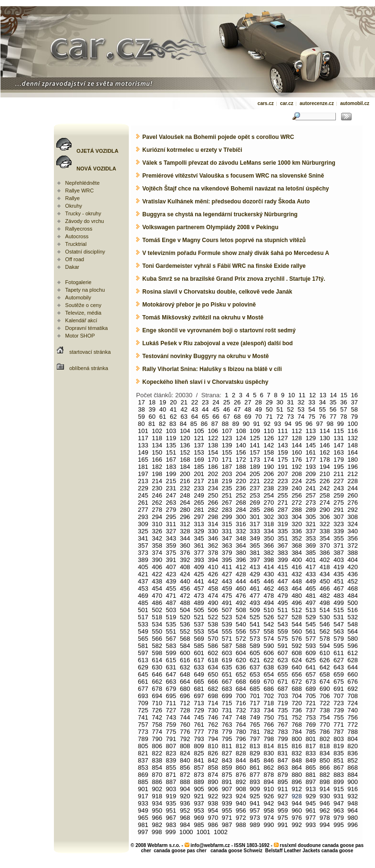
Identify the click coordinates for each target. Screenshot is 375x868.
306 (325, 517)
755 (339, 717)
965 (143, 818)
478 (269, 596)
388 (353, 553)
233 (199, 488)
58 (354, 409)
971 (227, 818)
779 (227, 732)
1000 (186, 832)
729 (199, 710)
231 (171, 488)
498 (325, 603)
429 (255, 574)
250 (213, 495)
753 (311, 717)
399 (283, 560)
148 (353, 445)
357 (143, 545)
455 (171, 588)
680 (185, 689)
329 (199, 531)
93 (278, 424)
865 (311, 767)
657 (311, 674)
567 (171, 639)
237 (255, 488)
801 (311, 739)
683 (227, 689)
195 (339, 467)
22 (195, 402)
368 (297, 545)
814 (269, 746)
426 (213, 574)
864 (297, 767)
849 (311, 760)
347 (227, 538)
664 (185, 682)
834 (325, 753)
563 (339, 631)
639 (283, 667)
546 (325, 624)
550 (157, 631)
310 (157, 524)
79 (354, 417)
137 (199, 445)
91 (257, 424)
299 (227, 517)
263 (171, 503)
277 (143, 510)
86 (204, 424)
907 (227, 789)
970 (213, 818)
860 (241, 767)
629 (143, 667)
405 (143, 567)
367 (283, 545)
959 (283, 810)
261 (143, 503)
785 (311, 732)
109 (255, 431)
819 (339, 746)
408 (185, 567)
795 (227, 739)
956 (241, 810)
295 (171, 517)
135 (171, 445)
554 (213, 631)
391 (171, 560)
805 (143, 746)
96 (309, 424)
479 (283, 596)
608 (297, 653)
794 (213, 739)
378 (213, 553)
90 (246, 424)
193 (311, 467)
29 (269, 402)
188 (241, 467)
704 (297, 696)
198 (157, 474)
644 (353, 667)
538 (213, 624)
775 (171, 732)
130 (325, 438)
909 (255, 789)
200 (185, 474)
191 (283, 467)
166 (157, 460)
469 (143, 596)
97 (319, 424)
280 (185, 510)
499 (339, 603)
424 (185, 574)
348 (241, 538)
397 (255, 560)
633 (199, 667)
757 (143, 725)
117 (143, 438)
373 (143, 553)
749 (255, 717)
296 (185, 517)
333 (255, 531)
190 (269, 467)
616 (185, 660)
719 (283, 703)
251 (227, 495)
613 (143, 660)
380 (241, 553)
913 (311, 789)
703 (283, 696)
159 (283, 452)
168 (185, 460)
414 (269, 567)
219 (227, 481)
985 (199, 825)
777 (199, 732)
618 (213, 660)
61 (163, 417)
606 (269, 653)
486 (157, 603)
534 (157, 624)
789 (143, 739)
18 (152, 402)
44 (205, 409)
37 (354, 402)
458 (213, 588)
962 (325, 810)
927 (283, 796)
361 (199, 545)
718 (269, 703)
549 (143, 631)
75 (312, 417)
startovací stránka (90, 352)
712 (185, 703)
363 (227, 545)
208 (297, 474)
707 (339, 696)
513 (311, 610)
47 (237, 409)
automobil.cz (355, 103)
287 (283, 510)
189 (255, 467)
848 (297, 760)
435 (339, 574)
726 (157, 710)
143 (283, 445)
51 (280, 409)
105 (199, 431)
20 (173, 402)
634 (213, 667)
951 (171, 810)
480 (297, 596)
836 (353, 753)
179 (339, 460)
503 (171, 610)
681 (199, 689)
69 (248, 417)
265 (199, 503)
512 (297, 610)
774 (157, 732)
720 (297, 703)
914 (325, 789)
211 (339, 474)
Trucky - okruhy (83, 213)
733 (255, 710)
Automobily (78, 297)
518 (157, 617)
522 (213, 617)
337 (311, 531)
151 (171, 452)
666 (213, 682)
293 (143, 517)
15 (344, 395)
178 (325, 460)
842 (213, 760)
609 (311, 653)
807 (171, 746)
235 (227, 488)
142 (269, 445)
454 (157, 588)
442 (213, 581)
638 (269, 667)
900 (353, 782)
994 (325, 825)
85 (194, 424)
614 (157, 660)
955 (227, 810)
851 (339, 760)
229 (143, 488)
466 (325, 588)
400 (297, 560)
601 (199, 653)
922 (213, 796)
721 (311, 703)
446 (269, 581)
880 (297, 775)
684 (241, 689)
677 (143, 689)
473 (199, 596)
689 (311, 689)
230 (157, 488)
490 (213, 603)
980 (353, 818)
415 (283, 567)
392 (185, 560)
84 (183, 424)
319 (283, 524)
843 (227, 760)
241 (311, 488)
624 (297, 660)
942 (269, 803)
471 (171, 596)
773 (143, 732)
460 (241, 588)
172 (241, 460)
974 (269, 818)
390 (157, 560)
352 (297, 538)
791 (171, 739)
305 (311, 517)
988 (241, 825)
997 (143, 832)
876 (241, 775)
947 (339, 803)
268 (241, 503)
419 (339, 567)
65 (205, 417)
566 (157, 639)
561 (311, 631)
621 (255, 660)
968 (185, 818)
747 (227, 717)
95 (299, 424)
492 (241, 603)
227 (339, 481)
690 (325, 689)
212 (353, 474)
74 (301, 417)
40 (163, 409)
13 (323, 395)
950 (157, 810)
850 (325, 760)
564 (353, 631)
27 (248, 402)
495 (283, 603)
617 (199, 660)
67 (227, 417)
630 (157, 667)
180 (353, 460)
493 (255, 603)
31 (291, 402)
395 (227, 560)
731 (227, 710)
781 (255, 732)
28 (259, 402)
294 (157, 517)
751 (283, 717)
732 (241, 710)
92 (267, 424)
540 (241, 624)
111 (283, 431)
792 (185, 739)
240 (297, 488)
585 (199, 646)
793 (199, 739)
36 (344, 402)
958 (269, 810)
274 (325, 503)
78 (344, 417)
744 (185, 717)
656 (297, 674)
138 (213, 445)
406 (157, 567)
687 (283, 689)
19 (163, 402)
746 (213, 717)
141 (255, 445)
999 (171, 832)
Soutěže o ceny (83, 305)
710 (157, 703)
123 (227, 438)
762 (213, 725)
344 (185, 538)
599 (171, 653)
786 (325, 732)
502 (157, 610)
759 (171, 725)
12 (312, 395)
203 (227, 474)
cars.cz (266, 103)
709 (143, 703)
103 (171, 431)
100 (353, 424)
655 (283, 674)
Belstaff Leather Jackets (293, 851)
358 (157, 545)
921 (199, 796)
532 (353, 617)
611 (339, 653)
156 (241, 452)
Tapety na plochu (85, 290)
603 (227, 653)
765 (255, 725)
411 (227, 567)
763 (227, 725)
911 (283, 789)
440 (185, 581)
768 (297, 725)
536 (185, 624)
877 (255, 775)
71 (269, 417)
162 (325, 452)
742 (157, 717)
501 (143, 610)
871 (171, 775)
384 (297, 553)
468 (353, 588)
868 (353, 767)
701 (255, 696)
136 (185, 445)
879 (283, 775)
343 (171, 538)
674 (325, 682)
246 (157, 495)
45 (216, 409)
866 (325, 767)
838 (157, 760)
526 (269, 617)
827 (227, 753)
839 (171, 760)
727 (171, 710)
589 (255, 646)
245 (143, 495)
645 (143, 674)
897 (311, 782)
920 (185, 796)
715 (227, 703)
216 (185, 481)
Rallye (73, 198)
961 (311, 810)
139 (227, 445)
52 (291, 409)
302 (269, 517)
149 (143, 452)
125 (255, 438)
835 (339, 753)
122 (213, 438)
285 (255, 510)
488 (185, 603)
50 (269, 409)
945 (311, 803)
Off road (75, 259)
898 (325, 782)
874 (213, 775)
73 (291, 417)
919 (171, 796)
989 (255, 825)
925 (255, 796)
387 (339, 553)
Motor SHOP (80, 336)
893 (255, 782)
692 (353, 689)
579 (339, 639)
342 (157, 538)
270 (269, 503)
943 (283, 803)
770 (325, 725)
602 (213, 653)
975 (283, 818)
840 (185, 760)
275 (339, 503)
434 (325, 574)
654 (269, 674)
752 (297, 717)
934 (157, 803)
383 (283, 553)
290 (325, 510)
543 (283, 624)
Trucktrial (76, 244)
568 (185, 639)
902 (157, 789)
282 (213, 510)
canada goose (338, 851)
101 (143, 431)
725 (143, 710)
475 (227, 596)
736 (297, 710)
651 (227, 674)
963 (339, 810)
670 (269, 682)
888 (185, 782)
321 (311, 524)
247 (171, 495)
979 (339, 818)
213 (143, 481)
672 (297, 682)
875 (227, 775)
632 (185, 667)
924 (241, 796)
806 (157, 746)
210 (325, 474)
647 (171, 674)
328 (185, 531)
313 (199, 524)
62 (173, 417)
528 (297, 617)
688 (297, 689)
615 (171, 660)
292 (353, 510)
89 (236, 424)
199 (171, 474)
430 (269, 574)
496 (297, 603)
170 (213, 460)
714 (213, 703)
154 (213, 452)
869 (143, 775)
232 (185, 488)
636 (241, 667)
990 (269, 825)
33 (312, 402)
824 (185, 753)
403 (339, 560)
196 (353, 467)
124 (241, 438)
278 (157, 510)
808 (185, 746)
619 (227, 660)
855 (171, 767)
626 (325, 660)
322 (325, 524)
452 (353, 581)
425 (199, 574)
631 (171, 667)
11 (302, 395)
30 (280, 402)
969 (199, 818)
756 (353, 717)
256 (297, 495)
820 (353, 746)
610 (325, 653)
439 (171, 581)
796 (241, 739)
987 (227, 825)
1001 (203, 832)
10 (292, 395)
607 (283, 653)
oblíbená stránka (89, 368)
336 (297, 531)
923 (227, 796)
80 (141, 424)
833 (311, 753)
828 (241, 753)
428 (241, 574)
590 (269, 646)
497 (311, 603)
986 (213, 825)
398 (269, 560)
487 (171, 603)
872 (185, 775)
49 (259, 409)
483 (339, 596)
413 (255, 567)
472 (185, 596)
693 (143, 696)
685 (255, 689)
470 (157, 596)
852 (353, 760)
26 (237, 402)
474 (213, 596)
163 (339, 452)
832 (297, 753)
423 (171, 574)
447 (283, 581)
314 (213, 524)
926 (269, 796)
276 (353, 503)
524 (241, 617)
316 (241, 524)
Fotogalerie (78, 282)
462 (269, 588)
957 (255, 810)
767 (283, 725)
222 (269, 481)
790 (157, 739)
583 (171, 646)
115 (339, 431)
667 (227, 682)
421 (143, 574)
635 (227, 667)
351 (283, 538)
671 (283, 682)
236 (241, 488)
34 (322, 402)
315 (227, 524)
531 (339, 617)
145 (311, 445)
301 (255, 517)
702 (269, 696)
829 (255, 753)
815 (283, 746)
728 (185, 710)
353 (311, 538)
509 (255, 610)
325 (143, 531)
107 (227, 431)
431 (283, 574)
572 (241, 639)
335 (283, 531)
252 (241, 495)
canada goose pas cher (180, 851)
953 (199, 810)
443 (227, 581)
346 (213, 538)
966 (157, 818)
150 (157, 452)
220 (241, 481)
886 (157, 782)
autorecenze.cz (317, 103)
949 (143, 810)
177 (311, 460)
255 (283, 495)
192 (297, 467)
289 (311, 510)
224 (297, 481)
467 (339, 588)
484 (353, 596)
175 (283, 460)
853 (143, 767)
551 (171, 631)
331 (227, 531)
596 (353, 646)
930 (325, 796)
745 (199, 717)
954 (213, 810)
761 (199, 725)
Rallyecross (79, 229)
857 (199, 767)
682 (213, 689)
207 (283, 474)
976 (297, 818)
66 (216, 417)
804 (353, 739)
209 (311, 474)
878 (269, 775)
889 (199, 782)
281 (199, 510)
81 (152, 424)
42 (184, 409)
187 (227, 467)
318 (269, 524)
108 (241, 431)
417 (311, 567)
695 (171, 696)
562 (325, 631)
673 (311, 682)
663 (171, 682)
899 (339, 782)
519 (171, 617)
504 (185, 610)
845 (255, 760)
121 (199, 438)
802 (325, 739)
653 (255, 674)
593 (311, 646)
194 (325, 467)
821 (143, 753)
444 (241, 581)
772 (353, 725)
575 (283, 639)
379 (227, 553)
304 (297, 517)
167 (171, 460)
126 (269, 438)
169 (199, 460)
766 (269, 725)
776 (185, 732)
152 (185, 452)
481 (311, 596)
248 (185, 495)
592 (297, 646)
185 (199, 467)
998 (157, 832)
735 (283, 710)
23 (205, 402)
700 (241, 696)
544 (297, 624)
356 (353, 538)
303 (283, 517)
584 (185, 646)
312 (185, 524)
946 (325, 803)
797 (255, 739)
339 (339, 531)
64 (195, 417)
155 (227, 452)
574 (269, 639)
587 (227, 646)
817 (311, 746)
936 (185, 803)
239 (283, 488)
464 (297, 588)
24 (216, 402)
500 (353, 603)
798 (269, 739)
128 (297, 438)
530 (325, 617)
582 (157, 646)
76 (322, 417)
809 (199, 746)
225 (311, 481)
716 (241, 703)
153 (199, 452)
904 (185, 789)
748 (241, 717)
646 (157, 674)
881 (311, 775)
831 (283, 753)
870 (157, 775)
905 (199, 789)
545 (311, 624)
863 (283, 767)
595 (339, 646)
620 (241, 660)
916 (353, 789)
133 (143, 445)
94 (288, 424)
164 (353, 452)
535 (171, 624)
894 (269, 782)
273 (311, 503)
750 (269, 717)
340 (353, 531)
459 (227, 588)
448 (297, 581)
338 (325, 531)
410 (213, 567)
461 (255, 588)
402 (325, 560)
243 (339, 488)
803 (339, 739)
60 (152, 417)
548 (353, 624)
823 (171, 753)
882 (325, 775)
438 (157, 581)
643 (339, 667)
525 (255, 617)
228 (353, 481)
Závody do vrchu (85, 221)
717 (255, 703)
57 (344, 409)
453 (143, 588)
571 (227, 639)
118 (157, 438)
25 (227, 402)
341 (143, 538)
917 (143, 796)
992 (297, 825)
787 (339, 732)
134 (157, 445)
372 (353, 545)
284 (241, 510)
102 (157, 431)
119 (171, 438)
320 (297, 524)
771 (339, 725)
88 (225, 424)
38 (141, 409)
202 (213, 474)
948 (353, 803)
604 (241, 653)
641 (311, 667)
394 (213, 560)
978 (325, 818)
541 (255, 624)
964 (353, 810)
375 (171, 553)
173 (255, 460)
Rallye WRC (80, 191)
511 (283, 610)
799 (283, 739)
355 (339, 538)
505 (199, 610)
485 (143, 603)
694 (157, 696)
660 (353, 674)
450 (325, 581)
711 (171, 703)
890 (213, 782)
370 (325, 545)
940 (241, 803)
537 (199, 624)
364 (241, 545)
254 (269, 495)
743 (171, 717)
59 (141, 417)
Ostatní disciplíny (85, 252)
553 (199, 631)
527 (283, 617)
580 (353, 639)
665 (199, 682)
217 (199, 481)
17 (141, 402)
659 (339, 674)
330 (213, 531)
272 (297, 503)
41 (173, 409)
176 (297, 460)
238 (269, 488)
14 (333, 395)
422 (157, 574)
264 (185, 503)
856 (185, 767)
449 (311, 581)
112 (297, 431)
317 (255, 524)
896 (297, 782)
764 (241, 725)
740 (353, 710)
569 (199, 639)
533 (143, 624)
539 (227, 624)
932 (353, 796)
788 (353, 732)
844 (241, 760)
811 (227, 746)
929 (311, 796)
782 (269, 732)
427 (227, 574)
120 (185, 438)
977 (311, 818)
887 (171, 782)
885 (143, 782)
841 (199, 760)
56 (333, 409)
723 (339, 703)
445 (255, 581)
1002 (221, 832)
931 (339, 796)
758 (157, 725)
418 (325, 567)
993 (311, 825)
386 (325, 553)
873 (199, 775)
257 (311, 495)
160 (297, 452)
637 (255, 667)
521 (199, 617)
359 (171, 545)
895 (283, 782)
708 (353, 696)
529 (311, 617)
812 (241, 746)
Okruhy (74, 206)
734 (269, 710)
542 (269, 624)
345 (199, 538)
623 (283, 660)
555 (227, 631)
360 (185, 545)
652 (241, 674)
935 (171, 803)
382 (269, 553)
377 (199, 553)
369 (311, 545)
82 (162, 424)
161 (311, 452)
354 (325, 538)
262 (157, 503)
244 (353, 488)
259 (339, 495)
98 (330, 424)
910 (269, 789)
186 (213, 467)
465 (311, 588)
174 (269, 460)
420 (353, 567)
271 (283, 503)
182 (157, 467)
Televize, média (83, 313)
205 (255, 474)
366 (269, 545)
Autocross (77, 236)
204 (241, 474)
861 (255, 767)
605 (255, 653)
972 (241, 818)
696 (185, 696)
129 (311, 438)
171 (227, 460)
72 (280, 417)
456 (185, 588)
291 (339, 510)
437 (143, 581)
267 (227, 503)
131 (339, 438)
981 (143, 825)
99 (340, 424)
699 (227, 696)
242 (325, 488)
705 (311, 696)
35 (333, 402)
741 (143, 717)
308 (353, 517)
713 (199, 703)
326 (157, 531)
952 (185, 810)
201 (199, 474)
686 (269, 689)
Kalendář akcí (81, 320)
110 (269, 431)
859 (227, 767)
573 (255, 639)
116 (353, 431)
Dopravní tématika (87, 328)
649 (199, 674)
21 (184, 402)
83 (173, 424)
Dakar (72, 267)
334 (269, 531)
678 (157, 689)
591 (283, 646)
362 (213, 545)
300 (241, 517)
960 (297, 810)
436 (353, 574)
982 (157, 825)
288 (297, 510)
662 (157, 682)
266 (213, 503)
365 (255, 545)
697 (199, 696)
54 (312, 409)
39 (152, 409)
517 (143, 617)
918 (157, 796)
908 (241, 789)
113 (311, 431)
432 (297, 574)
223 (283, 481)
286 (269, 510)
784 (297, 732)
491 (227, 603)
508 (241, 610)
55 (322, 409)
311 (171, 524)
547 (339, 624)
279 (171, 510)
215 (171, 481)
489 (199, 603)
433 (311, 574)
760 (185, 725)
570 (213, 639)
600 (185, 653)
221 (255, 481)
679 (171, 689)
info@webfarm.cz (210, 845)
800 (297, 739)
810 (213, 746)
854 (157, 767)
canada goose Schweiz (236, 851)
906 (213, 789)
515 (339, 610)
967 (171, 818)
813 (255, 746)
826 (213, 753)
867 (339, 767)
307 (339, 517)
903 (171, 789)
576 (297, 639)
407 (171, 567)
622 (269, 660)
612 (353, 653)
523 (227, 617)
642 (325, 667)
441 (199, 581)
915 (339, 789)
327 (171, 531)
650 (213, 674)
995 (339, 825)
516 (353, 610)
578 (325, 639)
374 (157, 553)
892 (241, 782)
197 (143, 474)
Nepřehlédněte (83, 183)
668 (241, 682)
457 (199, 588)
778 (213, 732)
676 (353, 682)
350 (269, 538)
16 (354, 395)
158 (269, 452)
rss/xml (288, 845)
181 (143, 467)
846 (269, 760)
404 (353, 560)
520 (185, 617)
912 (297, 789)
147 (339, 445)
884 (353, 775)
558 (269, 631)
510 (269, 610)
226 (325, 481)
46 (227, 409)
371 (339, 545)
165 (143, 460)
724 (353, 703)
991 (283, 825)
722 (325, 703)
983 (171, 825)
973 (255, 818)
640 (297, 667)
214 (157, 481)
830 (269, 753)
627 (339, 660)
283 (227, 510)
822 (157, 753)
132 (353, 438)
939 (227, 803)
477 (255, 596)
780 (241, 732)
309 (143, 524)
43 (195, 409)
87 (215, 424)
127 (283, 438)
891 (227, 782)
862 (269, 767)
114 (325, 431)
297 (199, 517)
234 (213, 488)
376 (185, 553)
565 (143, 639)
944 (297, 803)
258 (325, 495)
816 (297, 746)
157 (255, 452)
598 (157, 653)
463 (283, 588)
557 (255, 631)
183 (171, 467)
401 (311, 560)
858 (213, 767)
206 (269, 474)
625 (311, 660)
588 (241, 646)
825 (199, 753)
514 (325, 610)
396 (241, 560)
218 (213, 481)
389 (143, 560)
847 (283, 760)
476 (241, 596)
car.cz (287, 103)
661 (143, 682)
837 (143, 760)
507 (227, 610)
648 (185, 674)
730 (213, 710)
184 (185, 467)
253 (255, 495)
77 (333, 417)
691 (339, 689)
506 (213, 610)
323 (339, 524)
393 (199, 560)
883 (339, 775)
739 (339, 710)
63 (184, 417)
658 (325, 674)
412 (241, 567)
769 (311, 725)
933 (143, 803)
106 (213, 431)
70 (259, 417)
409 (199, 567)
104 (185, 431)
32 (301, 402)
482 (325, 596)
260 (353, 495)
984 (185, 825)
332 (241, 531)
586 (213, 646)
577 (311, 639)
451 (339, 581)
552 (185, 631)
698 (213, 696)
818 (325, 746)
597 (143, 653)
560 (297, 631)
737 (311, 710)
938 (213, 803)
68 (237, 417)
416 (297, 567)
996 (353, 825)
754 (325, 717)
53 (301, 409)
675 (339, 682)
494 (269, 603)
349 (255, 538)
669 (255, 682)
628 (353, 660)
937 (199, 803)
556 (241, 631)
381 (255, 553)
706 (325, 696)
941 (255, 803)
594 (325, 646)
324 (353, 524)
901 (143, 789)
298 (213, 517)
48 (248, 409)
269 (255, 503)
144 (297, 445)
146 (325, 445)
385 (311, 553)
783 (283, 732)
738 (325, 710)
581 (143, 646)
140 (241, 445)
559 (283, 631)
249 (199, 495)
